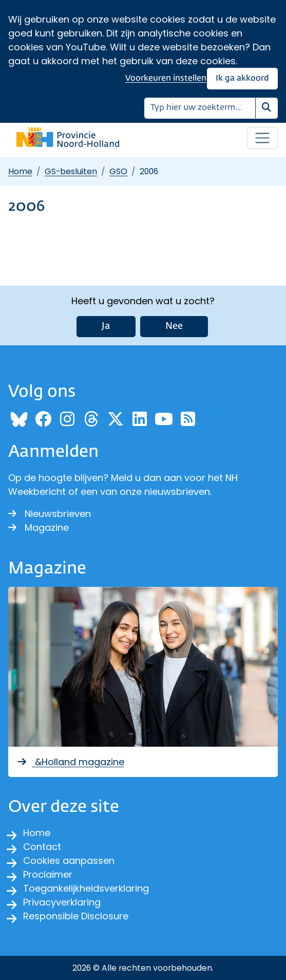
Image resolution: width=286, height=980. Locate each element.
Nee (174, 326)
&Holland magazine (70, 762)
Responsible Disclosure (76, 916)
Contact (42, 847)
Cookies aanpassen (69, 861)
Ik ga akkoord (242, 78)
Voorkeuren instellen (166, 78)
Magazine (39, 528)
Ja (106, 326)
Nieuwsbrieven (50, 514)
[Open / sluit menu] (262, 138)
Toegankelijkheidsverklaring (86, 888)
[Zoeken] (200, 108)
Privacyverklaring (62, 902)
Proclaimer (48, 874)
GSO (118, 171)
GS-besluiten (71, 171)
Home (20, 171)
